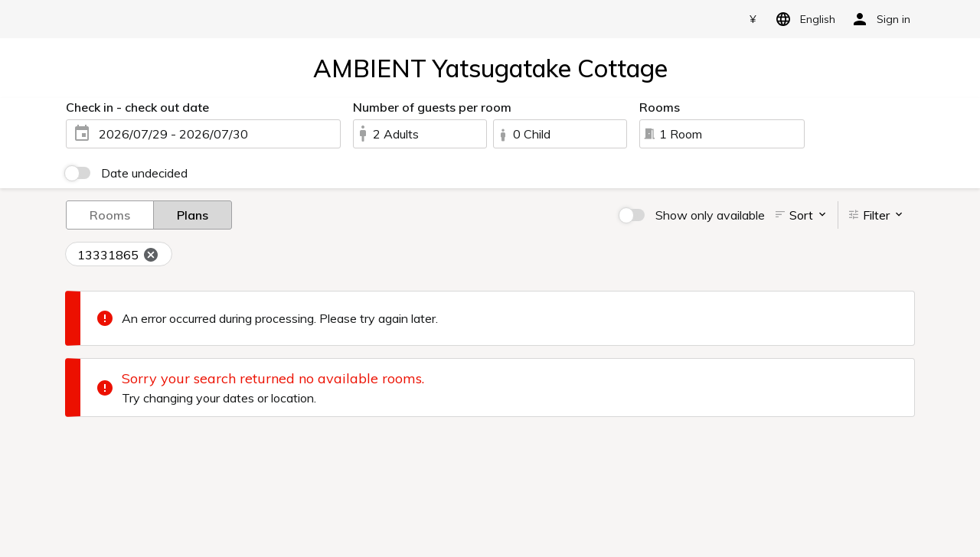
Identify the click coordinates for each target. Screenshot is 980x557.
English (803, 19)
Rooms (110, 214)
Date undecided (144, 173)
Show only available (710, 215)
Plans (193, 214)
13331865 (118, 256)
